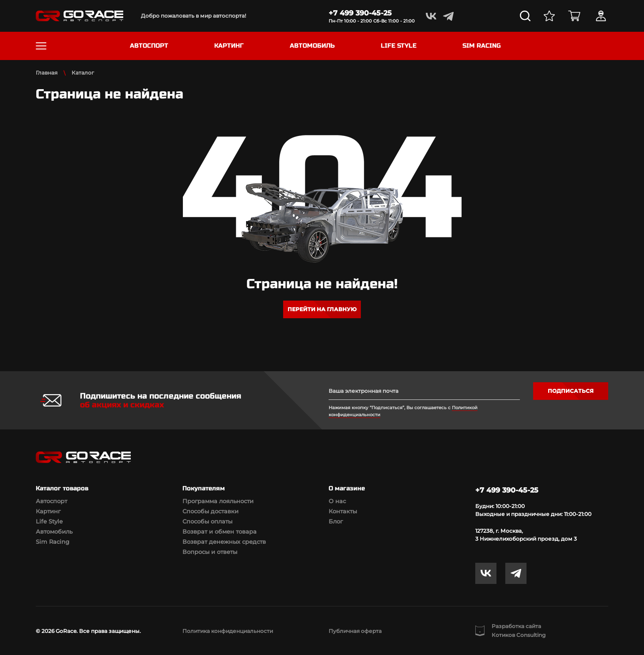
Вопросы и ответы (210, 552)
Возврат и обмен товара (220, 531)
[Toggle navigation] (41, 46)
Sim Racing (53, 542)
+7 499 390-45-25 (360, 13)
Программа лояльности (218, 501)
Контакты (343, 511)
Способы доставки (210, 511)
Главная (47, 73)
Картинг (48, 511)
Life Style (49, 521)
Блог (336, 521)
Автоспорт (51, 501)
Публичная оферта (355, 631)
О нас (337, 501)
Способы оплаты (207, 521)
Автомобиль (54, 531)
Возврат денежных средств (224, 542)
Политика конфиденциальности (228, 631)
